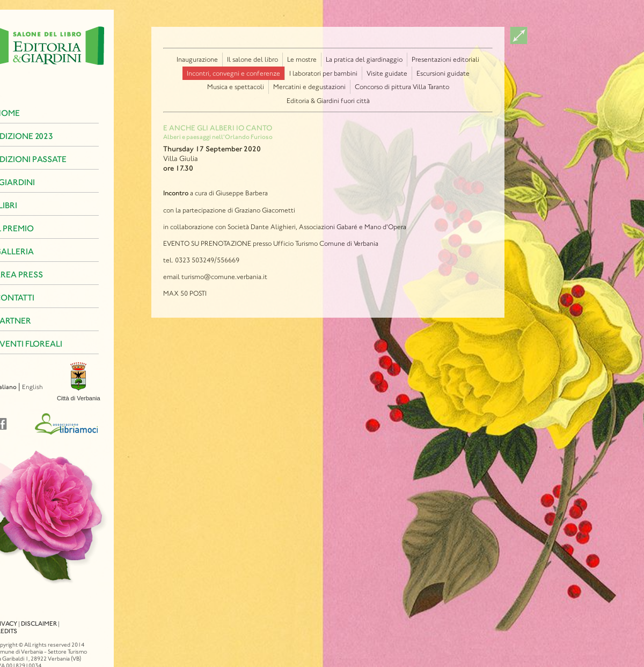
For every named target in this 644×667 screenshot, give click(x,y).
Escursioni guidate (443, 73)
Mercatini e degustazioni (309, 87)
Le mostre (302, 59)
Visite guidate (387, 73)
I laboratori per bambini (323, 73)
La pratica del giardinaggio (364, 59)
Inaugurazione (197, 59)
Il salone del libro (253, 59)
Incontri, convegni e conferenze (233, 73)
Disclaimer (23, 614)
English (17, 387)
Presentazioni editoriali (445, 59)
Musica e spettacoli (236, 87)
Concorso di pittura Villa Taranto (402, 87)
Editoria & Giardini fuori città (328, 101)
